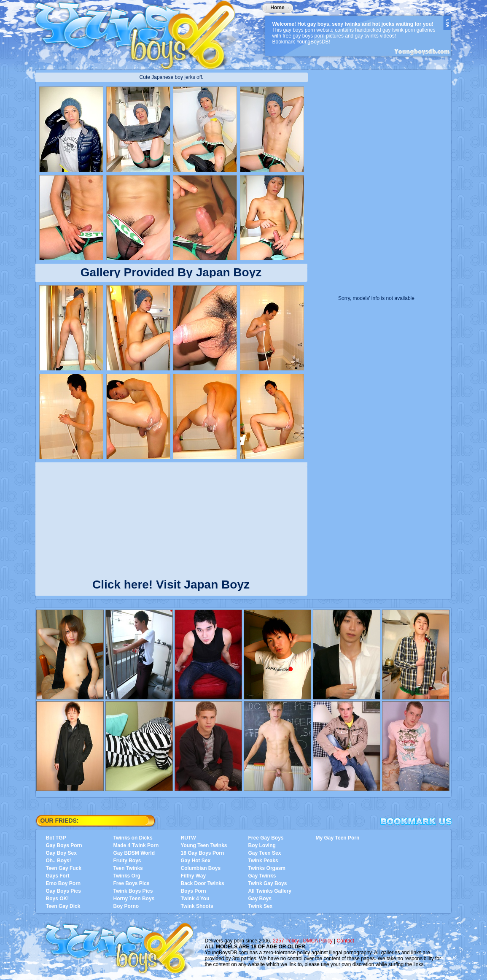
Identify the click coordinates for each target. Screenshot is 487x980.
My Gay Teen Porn (338, 838)
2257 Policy (286, 941)
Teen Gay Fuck (64, 868)
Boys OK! (58, 899)
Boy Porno (126, 906)
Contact (346, 941)
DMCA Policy (318, 941)
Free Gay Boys (266, 838)
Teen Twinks (128, 868)
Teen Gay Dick (63, 906)
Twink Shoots (197, 906)
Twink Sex (261, 906)
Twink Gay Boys (268, 883)
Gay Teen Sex (265, 853)
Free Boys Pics (132, 883)
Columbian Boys (201, 868)
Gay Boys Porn (64, 845)
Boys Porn (194, 891)
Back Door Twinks (203, 883)
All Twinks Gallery (270, 891)
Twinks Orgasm (267, 868)
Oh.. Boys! (59, 861)
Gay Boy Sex (61, 853)
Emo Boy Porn (63, 883)
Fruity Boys (127, 861)
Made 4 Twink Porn (136, 845)
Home (277, 8)
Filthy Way (194, 876)
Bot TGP (56, 838)
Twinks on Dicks (133, 838)
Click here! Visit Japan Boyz (171, 583)
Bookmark (416, 821)
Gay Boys (260, 899)
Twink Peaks (263, 861)
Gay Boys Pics (63, 891)
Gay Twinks (262, 876)
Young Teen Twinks (204, 845)
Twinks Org (127, 876)
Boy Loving (262, 845)
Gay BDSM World (134, 853)
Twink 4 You (195, 899)
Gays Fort (58, 876)
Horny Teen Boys (134, 899)
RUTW (188, 838)
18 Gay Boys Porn (203, 853)
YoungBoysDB (141, 32)
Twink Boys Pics (133, 891)
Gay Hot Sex (196, 861)
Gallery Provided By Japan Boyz (171, 272)
